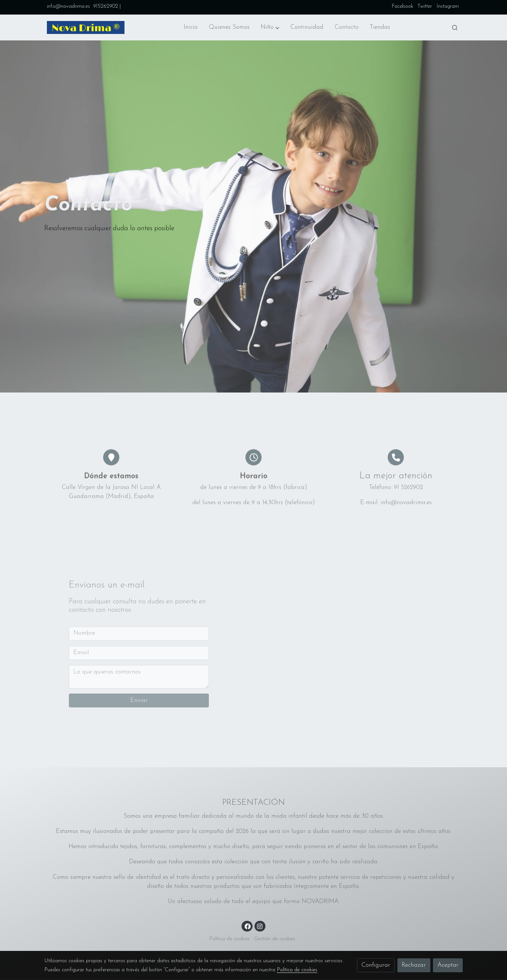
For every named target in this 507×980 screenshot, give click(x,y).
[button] (270, 27)
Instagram (448, 6)
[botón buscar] (455, 27)
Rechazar (414, 965)
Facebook (402, 6)
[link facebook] (247, 926)
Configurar (376, 965)
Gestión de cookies (275, 939)
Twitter (425, 6)
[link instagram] (260, 926)
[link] (86, 27)
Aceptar (448, 965)
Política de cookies (229, 939)
